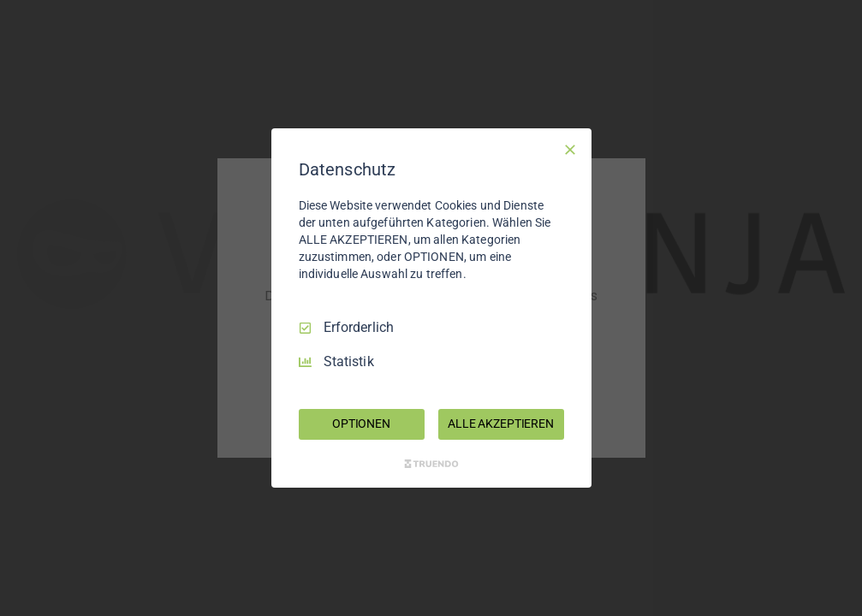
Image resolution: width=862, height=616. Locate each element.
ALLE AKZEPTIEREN (501, 423)
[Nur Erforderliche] (570, 150)
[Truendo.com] (431, 464)
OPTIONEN (361, 423)
